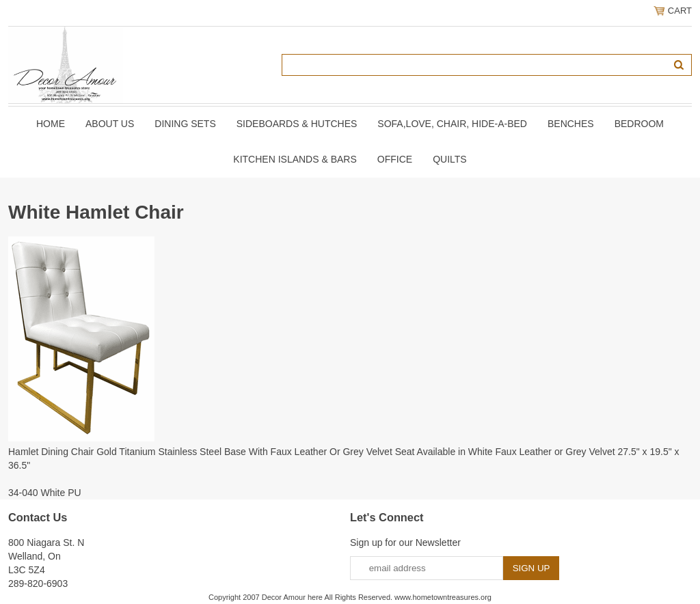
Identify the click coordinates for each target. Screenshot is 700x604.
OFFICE (395, 159)
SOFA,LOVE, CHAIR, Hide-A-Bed (452, 124)
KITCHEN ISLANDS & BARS (295, 159)
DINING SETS (185, 124)
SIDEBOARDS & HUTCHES (297, 124)
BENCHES (571, 124)
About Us (110, 124)
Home (51, 124)
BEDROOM (639, 124)
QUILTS (450, 159)
